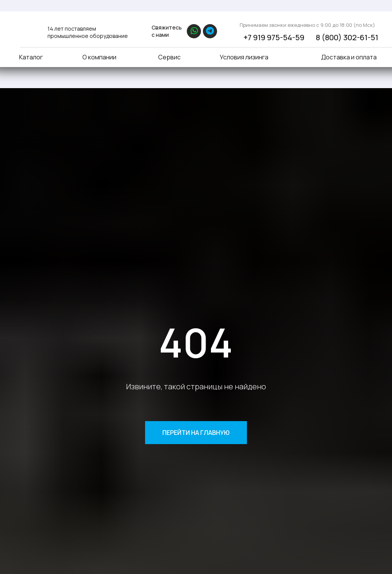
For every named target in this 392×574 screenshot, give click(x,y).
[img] (29, 30)
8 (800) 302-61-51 (347, 37)
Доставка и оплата (349, 57)
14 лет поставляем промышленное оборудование (88, 32)
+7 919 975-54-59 (274, 37)
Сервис (169, 57)
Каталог (31, 57)
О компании (99, 57)
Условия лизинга (244, 57)
